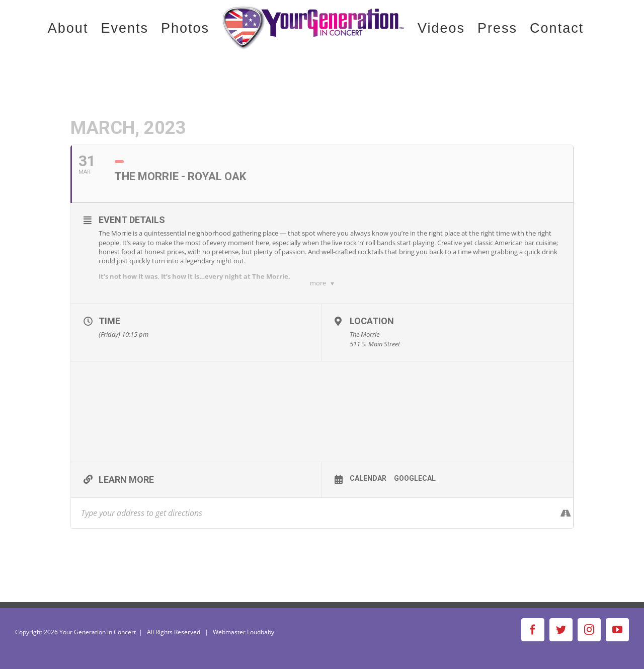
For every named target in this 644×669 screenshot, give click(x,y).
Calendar (368, 478)
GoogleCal (415, 478)
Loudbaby (261, 632)
